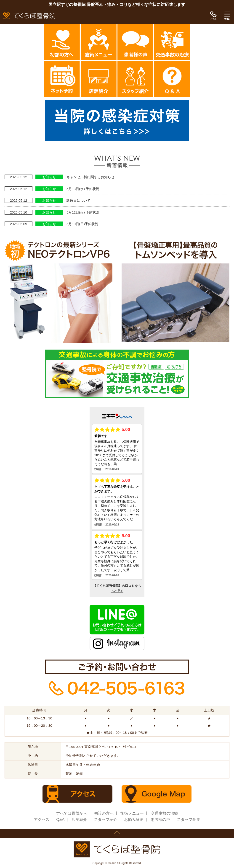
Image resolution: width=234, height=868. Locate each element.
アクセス (42, 820)
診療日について (78, 200)
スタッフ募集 (189, 820)
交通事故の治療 (164, 813)
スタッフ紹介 (106, 820)
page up (117, 833)
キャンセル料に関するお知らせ (90, 177)
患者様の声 (160, 820)
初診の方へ (104, 813)
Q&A (60, 820)
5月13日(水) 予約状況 (83, 189)
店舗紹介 (79, 820)
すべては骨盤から (72, 813)
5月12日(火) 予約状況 (83, 212)
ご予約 (213, 16)
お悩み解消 (134, 820)
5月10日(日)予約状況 (82, 224)
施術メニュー (132, 813)
